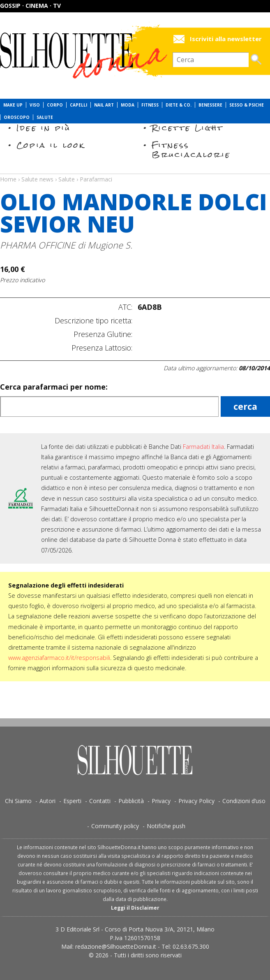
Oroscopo (17, 117)
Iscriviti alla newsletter (226, 39)
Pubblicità (131, 801)
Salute (45, 117)
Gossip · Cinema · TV (30, 6)
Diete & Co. (179, 105)
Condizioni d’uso (244, 801)
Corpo (55, 105)
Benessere (210, 105)
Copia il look (51, 145)
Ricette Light (188, 128)
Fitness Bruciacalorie (191, 150)
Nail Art (104, 105)
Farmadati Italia (203, 447)
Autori (47, 801)
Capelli (78, 105)
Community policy (115, 826)
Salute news (135, 172)
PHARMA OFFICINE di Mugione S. (66, 245)
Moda (128, 105)
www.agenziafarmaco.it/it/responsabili (59, 658)
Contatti (100, 801)
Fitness (150, 105)
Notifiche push (166, 826)
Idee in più (44, 128)
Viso (35, 105)
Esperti (72, 801)
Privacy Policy (196, 801)
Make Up (13, 105)
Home (8, 179)
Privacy (161, 801)
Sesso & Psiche (247, 105)
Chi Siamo (18, 801)
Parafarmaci (96, 179)
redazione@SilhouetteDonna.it (116, 946)
